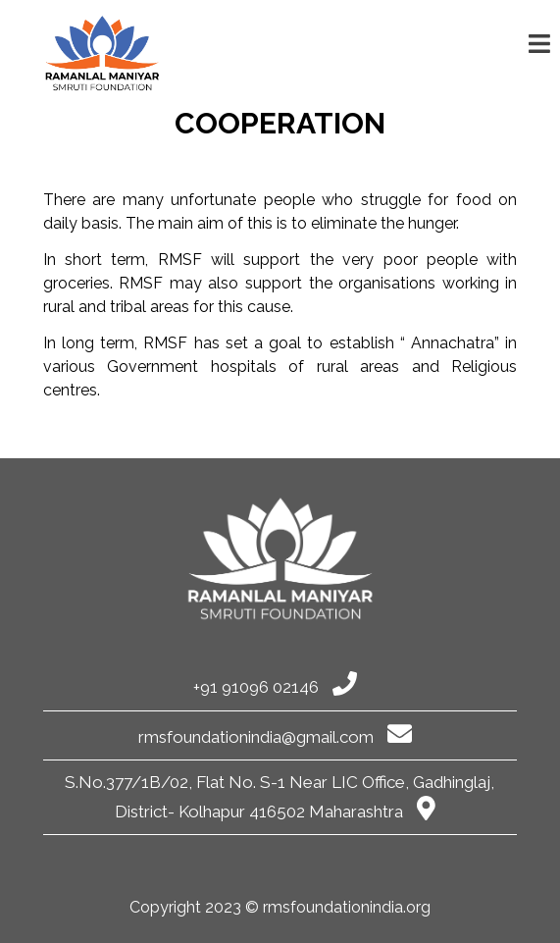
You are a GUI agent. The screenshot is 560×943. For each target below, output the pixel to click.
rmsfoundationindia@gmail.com (275, 737)
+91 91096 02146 (275, 687)
